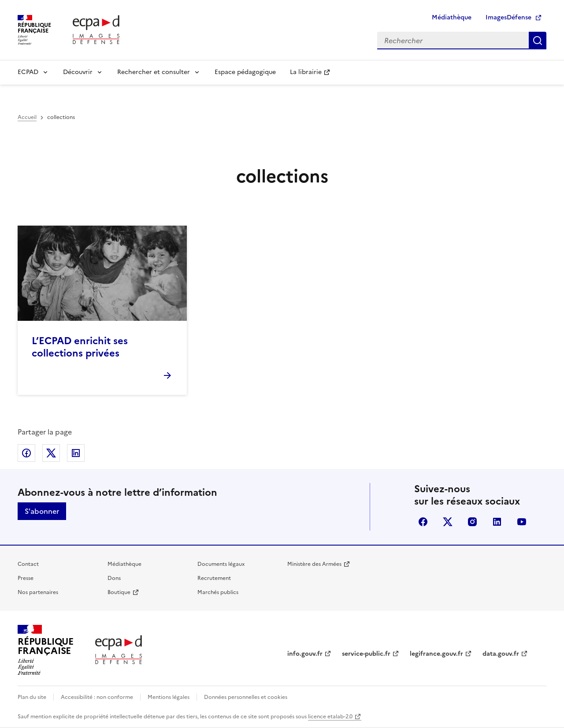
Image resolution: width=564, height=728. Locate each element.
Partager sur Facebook (26, 453)
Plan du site (32, 697)
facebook (423, 522)
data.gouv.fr (501, 654)
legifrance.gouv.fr (436, 654)
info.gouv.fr (305, 654)
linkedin (497, 522)
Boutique (119, 592)
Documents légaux (221, 564)
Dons (114, 578)
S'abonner (42, 511)
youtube (522, 522)
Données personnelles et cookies (246, 697)
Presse (26, 578)
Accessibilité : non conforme (97, 697)
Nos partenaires (38, 592)
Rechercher (538, 41)
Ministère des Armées (314, 564)
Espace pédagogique (245, 72)
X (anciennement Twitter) (448, 522)
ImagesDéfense (508, 17)
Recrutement (214, 578)
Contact (28, 564)
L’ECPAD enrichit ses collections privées (80, 347)
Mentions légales (169, 697)
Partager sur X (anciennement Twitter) (51, 453)
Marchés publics (218, 592)
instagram (472, 522)
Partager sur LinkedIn (76, 453)
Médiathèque (452, 17)
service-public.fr (366, 654)
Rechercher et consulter (154, 72)
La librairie (306, 72)
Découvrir (78, 72)
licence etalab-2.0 (330, 717)
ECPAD (28, 72)
